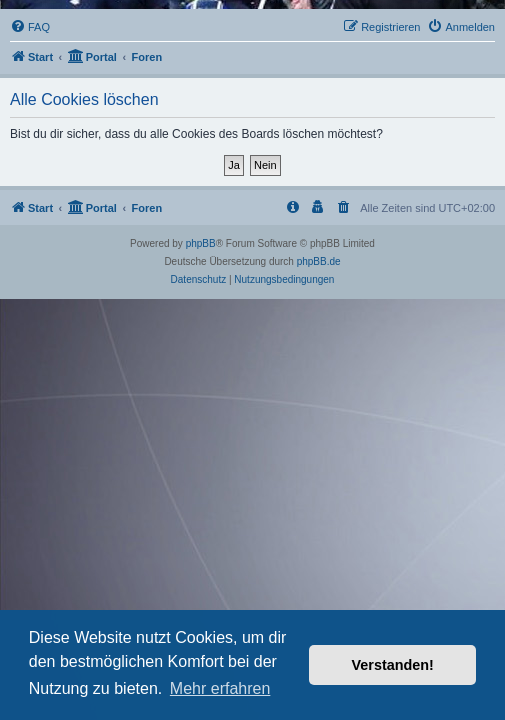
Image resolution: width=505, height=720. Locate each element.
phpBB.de (319, 261)
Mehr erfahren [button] (220, 688)
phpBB (201, 243)
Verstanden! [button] (393, 665)
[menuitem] (30, 27)
